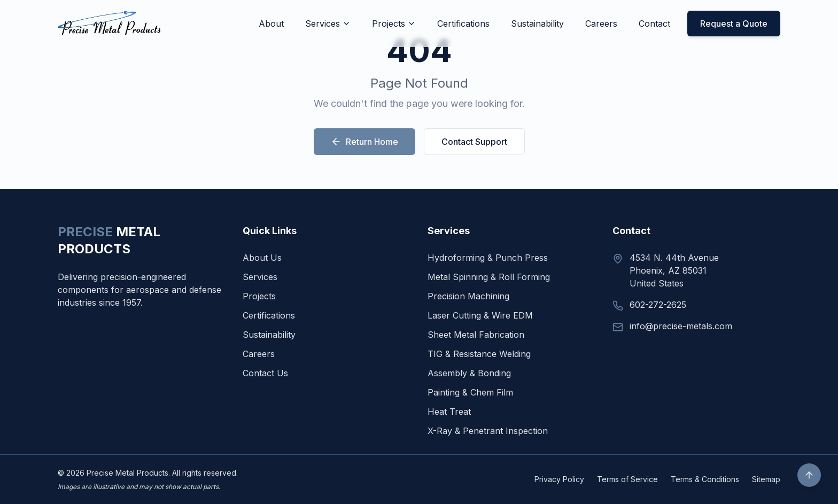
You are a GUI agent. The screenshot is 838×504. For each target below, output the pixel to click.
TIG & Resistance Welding (479, 354)
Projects (394, 24)
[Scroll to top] (809, 475)
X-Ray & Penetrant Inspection (488, 431)
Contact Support (474, 142)
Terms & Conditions (705, 479)
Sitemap (766, 479)
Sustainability (537, 24)
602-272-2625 (658, 305)
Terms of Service (627, 479)
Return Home (364, 142)
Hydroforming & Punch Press (488, 258)
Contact (654, 24)
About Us (262, 258)
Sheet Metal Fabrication (476, 335)
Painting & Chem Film (470, 392)
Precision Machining (468, 296)
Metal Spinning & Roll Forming (489, 277)
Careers (601, 24)
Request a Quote (734, 24)
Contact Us (265, 373)
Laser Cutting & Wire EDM (480, 315)
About (271, 24)
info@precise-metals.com (681, 326)
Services (328, 24)
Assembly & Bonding (469, 373)
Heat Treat (449, 412)
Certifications (463, 24)
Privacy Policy (559, 479)
